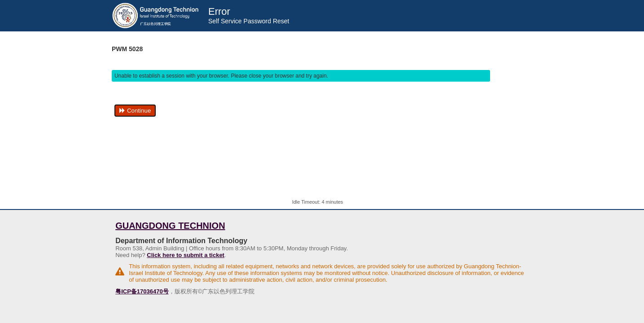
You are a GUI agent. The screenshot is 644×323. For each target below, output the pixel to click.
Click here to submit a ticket (186, 255)
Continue (135, 111)
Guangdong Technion (170, 226)
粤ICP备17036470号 (142, 291)
